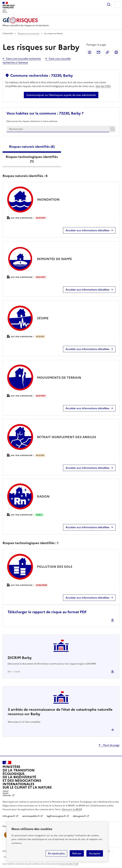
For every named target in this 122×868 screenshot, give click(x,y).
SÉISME (43, 318)
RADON (43, 496)
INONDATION (48, 200)
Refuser (77, 853)
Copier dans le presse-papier (107, 52)
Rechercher (109, 4)
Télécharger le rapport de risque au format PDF (47, 612)
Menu (118, 4)
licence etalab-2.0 (67, 864)
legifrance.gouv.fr (56, 816)
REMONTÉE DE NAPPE (54, 259)
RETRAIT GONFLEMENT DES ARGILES (67, 437)
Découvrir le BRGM (72, 809)
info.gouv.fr (9, 816)
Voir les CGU (103, 86)
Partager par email (98, 52)
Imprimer (116, 52)
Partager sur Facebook (90, 52)
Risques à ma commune (29, 34)
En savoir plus (56, 853)
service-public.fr (31, 816)
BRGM (5, 851)
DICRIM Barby (20, 658)
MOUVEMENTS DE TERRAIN (59, 378)
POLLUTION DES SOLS (55, 567)
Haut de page (111, 745)
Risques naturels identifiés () (32, 147)
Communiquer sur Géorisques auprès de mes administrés (61, 95)
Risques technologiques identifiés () (32, 159)
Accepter (95, 853)
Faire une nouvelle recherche (23, 59)
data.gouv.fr (80, 816)
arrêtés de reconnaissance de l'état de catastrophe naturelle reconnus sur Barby (60, 712)
